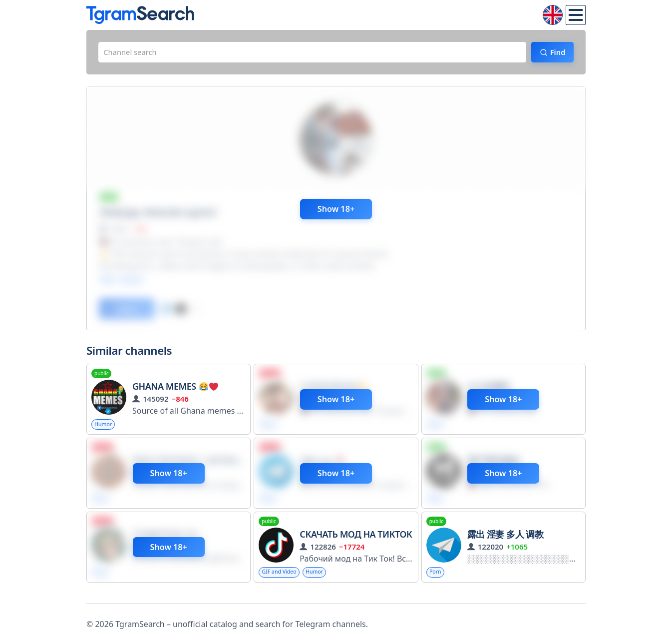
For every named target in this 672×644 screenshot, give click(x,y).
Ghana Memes (175, 392)
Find (553, 53)
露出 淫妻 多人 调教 (505, 543)
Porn (437, 581)
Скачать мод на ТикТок (356, 543)
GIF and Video (282, 581)
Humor (105, 430)
